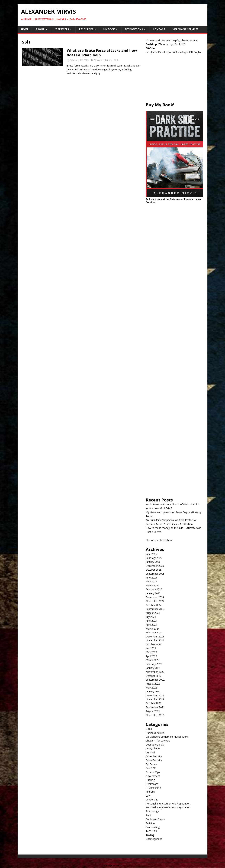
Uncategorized (154, 839)
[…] (98, 73)
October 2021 (154, 703)
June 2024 (151, 621)
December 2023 (155, 636)
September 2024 (155, 609)
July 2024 (151, 617)
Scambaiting (153, 827)
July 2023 (151, 648)
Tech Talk (151, 831)
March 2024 (152, 629)
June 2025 (151, 578)
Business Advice (155, 733)
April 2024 (151, 625)
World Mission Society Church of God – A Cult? (172, 504)
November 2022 (155, 672)
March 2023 (152, 660)
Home (25, 29)
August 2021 (153, 711)
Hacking (150, 780)
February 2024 (154, 632)
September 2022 (155, 680)
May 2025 (151, 581)
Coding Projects (155, 745)
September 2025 (155, 574)
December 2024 (155, 597)
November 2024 (155, 601)
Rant (148, 815)
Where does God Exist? (159, 508)
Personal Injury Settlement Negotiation (168, 804)
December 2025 (155, 566)
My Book (109, 29)
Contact (159, 29)
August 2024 (153, 613)
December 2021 (155, 695)
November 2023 (155, 640)
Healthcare (152, 784)
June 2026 (151, 554)
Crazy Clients (153, 748)
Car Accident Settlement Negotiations (167, 737)
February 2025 (154, 589)
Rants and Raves (155, 819)
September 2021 (155, 707)
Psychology (152, 811)
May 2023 (151, 652)
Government (153, 776)
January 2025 (153, 593)
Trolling (150, 835)
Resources (86, 29)
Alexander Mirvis (103, 60)
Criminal (150, 752)
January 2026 (153, 562)
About (40, 29)
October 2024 (154, 605)
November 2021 (155, 699)
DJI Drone (151, 764)
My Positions (134, 29)
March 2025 (152, 585)
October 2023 (154, 644)
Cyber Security (154, 756)
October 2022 (154, 676)
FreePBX (151, 768)
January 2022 (153, 691)
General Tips (153, 772)
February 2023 (154, 664)
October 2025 (154, 570)
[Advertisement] (174, 80)
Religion (150, 823)
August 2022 (153, 684)
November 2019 (155, 715)
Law (148, 796)
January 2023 (153, 668)
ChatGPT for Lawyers (158, 741)
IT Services (62, 29)
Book (149, 729)
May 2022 (151, 688)
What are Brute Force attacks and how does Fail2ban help (102, 53)
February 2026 (154, 558)
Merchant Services (185, 29)
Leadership (152, 799)
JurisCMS (151, 792)
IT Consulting (153, 788)
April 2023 (151, 656)
